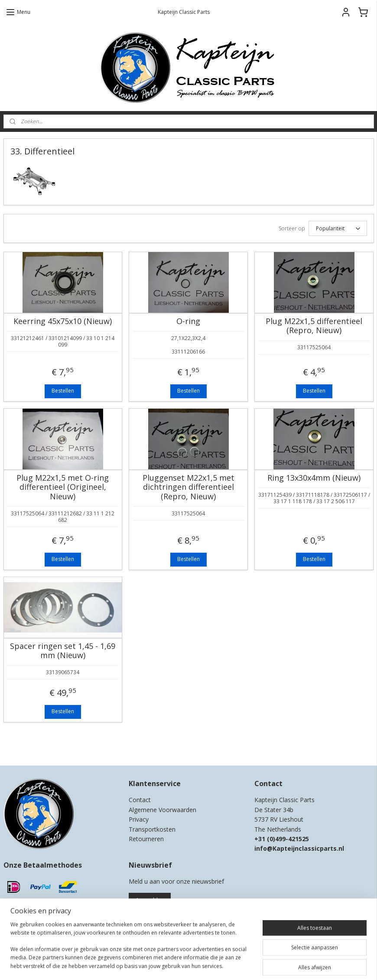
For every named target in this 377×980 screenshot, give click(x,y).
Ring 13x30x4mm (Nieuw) (314, 478)
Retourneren (146, 839)
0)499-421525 (289, 839)
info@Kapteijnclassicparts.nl (299, 848)
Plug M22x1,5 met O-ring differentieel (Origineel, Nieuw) (63, 487)
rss (182, 964)
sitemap (164, 964)
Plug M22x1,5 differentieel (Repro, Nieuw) (314, 326)
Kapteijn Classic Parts (37, 746)
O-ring (188, 321)
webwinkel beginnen (215, 964)
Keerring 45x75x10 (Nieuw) (63, 321)
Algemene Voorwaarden (162, 810)
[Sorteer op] (338, 228)
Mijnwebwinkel (291, 964)
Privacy (139, 819)
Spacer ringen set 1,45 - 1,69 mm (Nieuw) (63, 651)
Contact (140, 800)
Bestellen (63, 391)
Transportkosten (152, 829)
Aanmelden (150, 900)
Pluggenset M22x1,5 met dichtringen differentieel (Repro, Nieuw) (188, 487)
